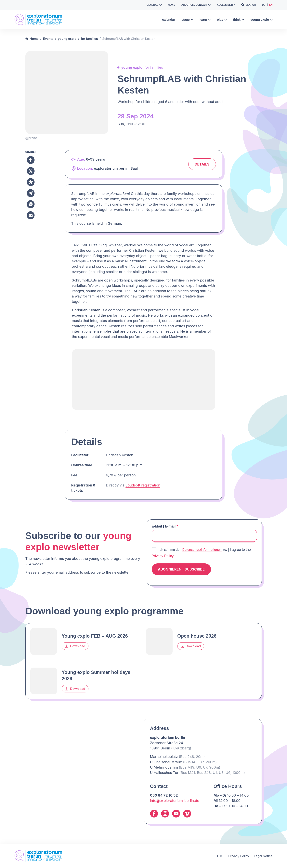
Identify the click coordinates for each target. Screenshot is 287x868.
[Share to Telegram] (31, 193)
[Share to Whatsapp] (31, 204)
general (154, 5)
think (239, 20)
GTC (220, 856)
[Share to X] (31, 171)
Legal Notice (263, 856)
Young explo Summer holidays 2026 (96, 675)
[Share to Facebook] (31, 160)
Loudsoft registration (143, 485)
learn (205, 20)
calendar (169, 20)
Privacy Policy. (163, 556)
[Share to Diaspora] (31, 182)
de (264, 5)
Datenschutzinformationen (202, 550)
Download (75, 646)
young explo (261, 20)
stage (187, 20)
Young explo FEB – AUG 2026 (95, 636)
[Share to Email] (31, 215)
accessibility (226, 5)
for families (89, 39)
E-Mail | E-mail (165, 526)
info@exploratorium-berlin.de (175, 801)
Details (202, 164)
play (222, 20)
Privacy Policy (239, 856)
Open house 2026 (197, 636)
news (172, 5)
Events (48, 39)
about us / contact (196, 5)
